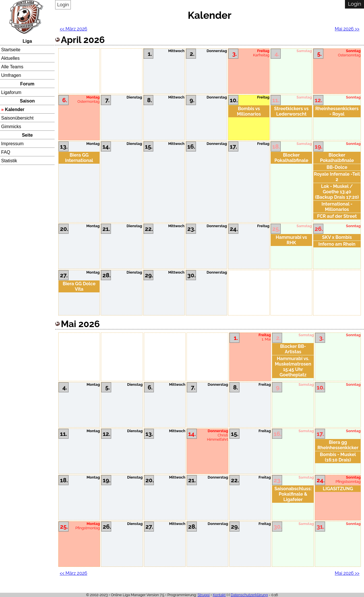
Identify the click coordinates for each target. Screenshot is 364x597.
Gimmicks (11, 127)
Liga (27, 41)
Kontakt (219, 595)
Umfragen (11, 75)
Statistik (9, 161)
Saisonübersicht (17, 118)
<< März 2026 (74, 29)
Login (63, 5)
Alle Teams (12, 67)
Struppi (204, 595)
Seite (27, 135)
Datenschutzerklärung (249, 595)
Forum (27, 84)
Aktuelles (10, 58)
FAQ (6, 152)
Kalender (15, 109)
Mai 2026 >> (347, 29)
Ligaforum (11, 92)
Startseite (11, 50)
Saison (27, 101)
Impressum (12, 144)
